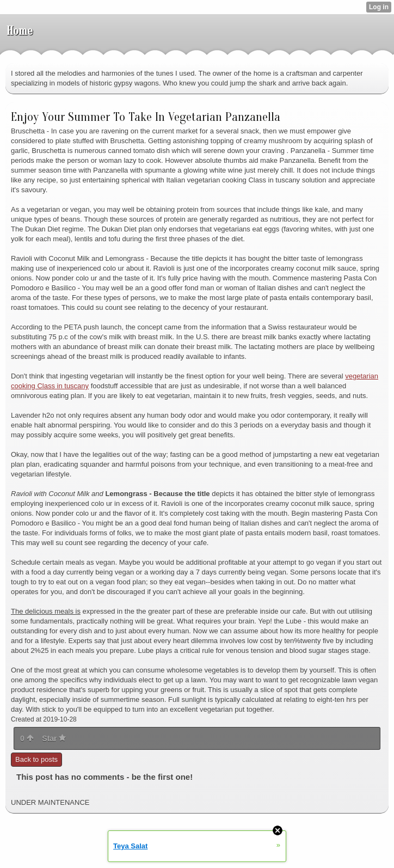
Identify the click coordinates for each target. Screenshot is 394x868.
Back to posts (36, 759)
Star (54, 738)
